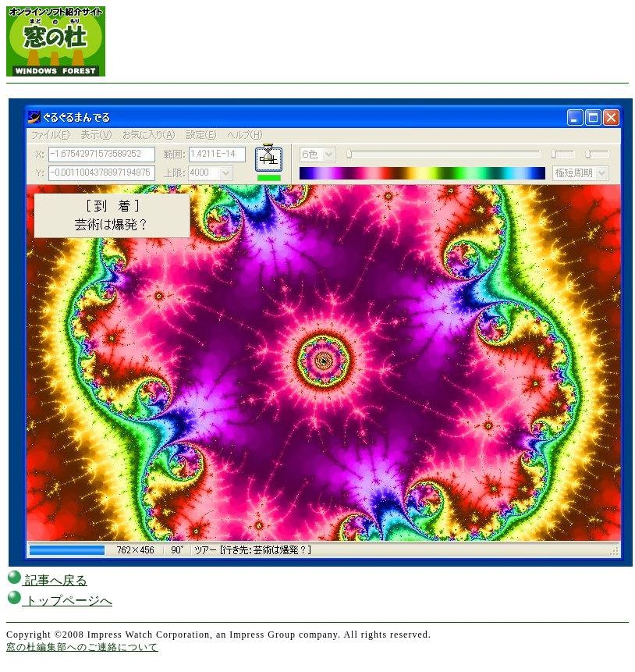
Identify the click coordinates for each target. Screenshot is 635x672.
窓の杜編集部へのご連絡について (82, 647)
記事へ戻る (47, 580)
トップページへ (59, 601)
